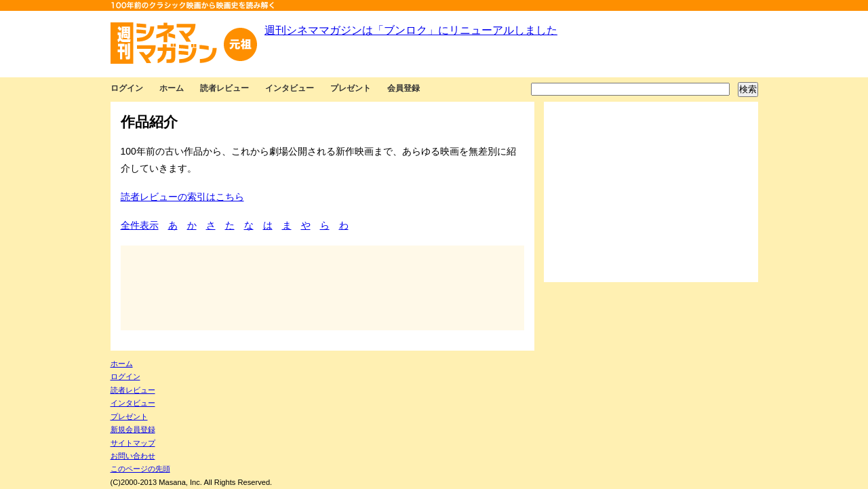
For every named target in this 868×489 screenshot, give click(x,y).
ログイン (127, 88)
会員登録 (403, 88)
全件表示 (140, 225)
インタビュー (290, 88)
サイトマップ (133, 443)
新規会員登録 (133, 429)
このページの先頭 (140, 469)
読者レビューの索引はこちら (182, 197)
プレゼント (351, 88)
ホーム (172, 88)
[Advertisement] (651, 192)
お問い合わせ (133, 456)
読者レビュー (224, 88)
